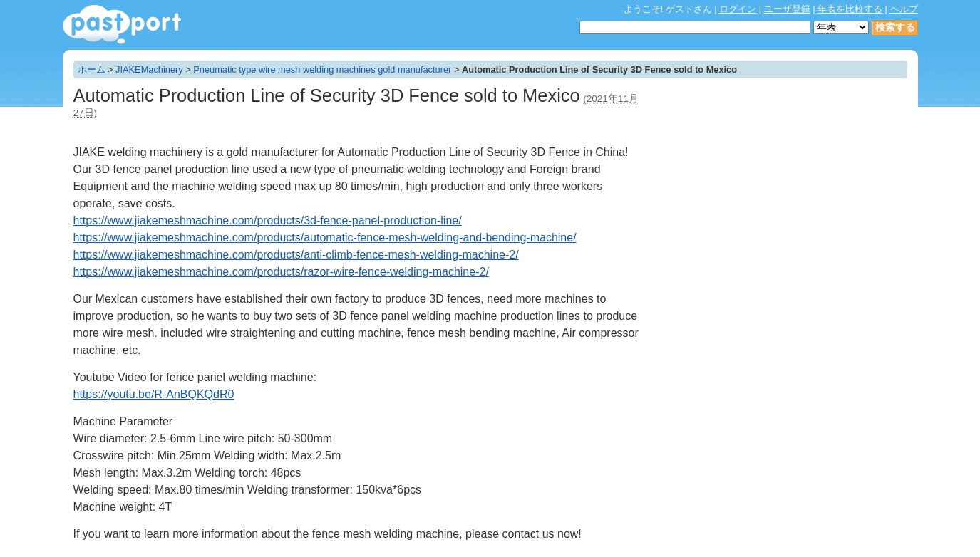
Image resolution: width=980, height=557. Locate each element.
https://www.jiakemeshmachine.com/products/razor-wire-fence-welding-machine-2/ (281, 272)
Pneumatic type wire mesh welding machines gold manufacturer (322, 69)
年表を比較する (850, 9)
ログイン (738, 9)
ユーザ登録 (787, 9)
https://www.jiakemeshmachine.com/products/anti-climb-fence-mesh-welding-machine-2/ (296, 255)
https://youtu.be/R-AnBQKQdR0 (154, 394)
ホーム (92, 69)
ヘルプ (904, 9)
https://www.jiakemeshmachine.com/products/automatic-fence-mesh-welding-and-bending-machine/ (325, 238)
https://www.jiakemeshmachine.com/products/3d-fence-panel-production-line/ (268, 220)
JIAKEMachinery (149, 69)
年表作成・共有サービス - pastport (122, 25)
